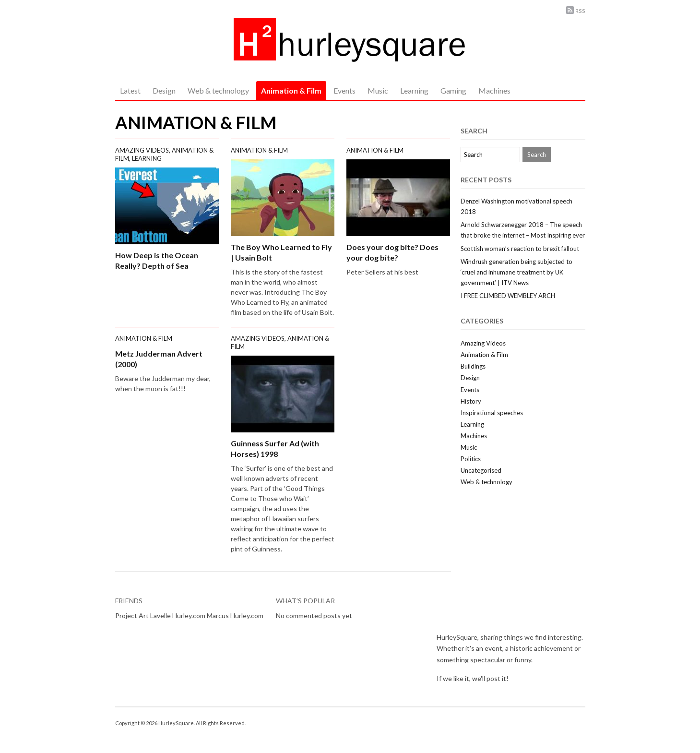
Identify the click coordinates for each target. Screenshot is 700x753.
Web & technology (218, 90)
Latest (130, 90)
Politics (471, 459)
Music (378, 90)
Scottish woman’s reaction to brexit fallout (520, 249)
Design (164, 90)
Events (344, 90)
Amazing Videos (142, 150)
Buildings (473, 366)
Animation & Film (291, 90)
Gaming (453, 90)
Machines (494, 90)
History (471, 401)
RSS (580, 11)
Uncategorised (481, 470)
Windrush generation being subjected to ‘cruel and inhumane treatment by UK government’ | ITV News (516, 272)
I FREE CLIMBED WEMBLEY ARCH (508, 296)
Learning (414, 90)
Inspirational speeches (492, 413)
